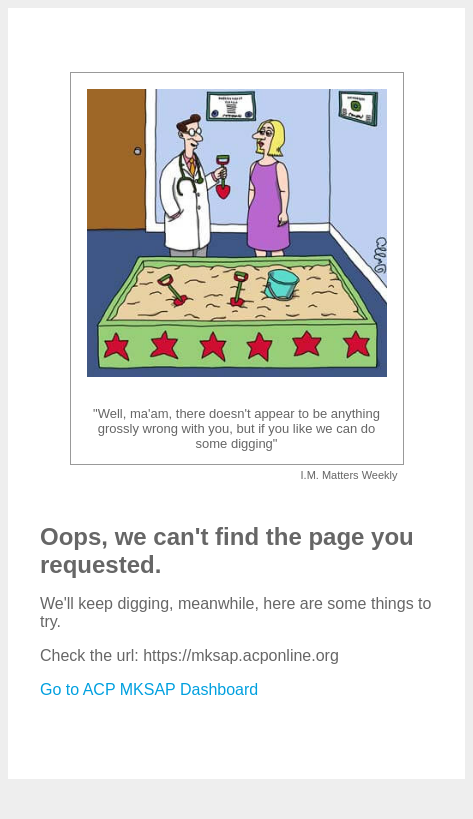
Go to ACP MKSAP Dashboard (149, 689)
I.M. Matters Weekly (349, 475)
